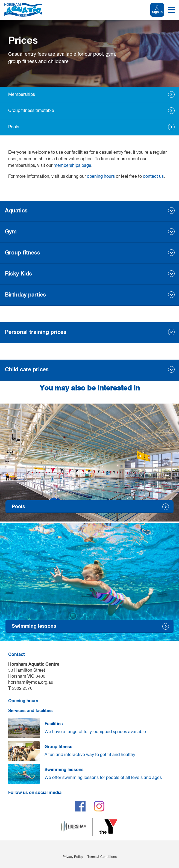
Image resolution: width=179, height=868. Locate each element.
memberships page (72, 166)
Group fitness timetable (31, 111)
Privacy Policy (73, 857)
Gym (11, 232)
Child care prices (27, 370)
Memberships (22, 95)
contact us (153, 177)
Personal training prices (36, 332)
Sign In (157, 12)
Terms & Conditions (102, 857)
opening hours (101, 177)
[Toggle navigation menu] (171, 10)
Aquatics (16, 211)
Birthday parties (25, 295)
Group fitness (23, 253)
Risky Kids (18, 274)
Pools (14, 127)
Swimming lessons (34, 626)
